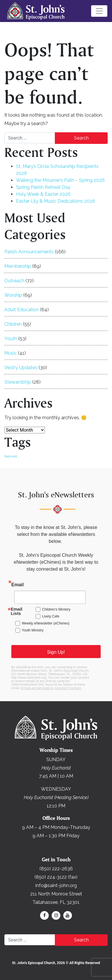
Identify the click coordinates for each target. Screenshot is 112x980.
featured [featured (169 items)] (11, 456)
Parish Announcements (29, 252)
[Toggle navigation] (99, 11)
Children (13, 324)
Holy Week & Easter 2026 (43, 194)
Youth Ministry (33, 630)
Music (11, 353)
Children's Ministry (56, 609)
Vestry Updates (21, 368)
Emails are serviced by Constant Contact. (51, 688)
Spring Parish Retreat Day (43, 187)
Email (18, 585)
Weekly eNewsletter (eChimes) (46, 623)
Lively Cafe (51, 616)
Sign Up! (56, 652)
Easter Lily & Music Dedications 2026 (56, 201)
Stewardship (18, 382)
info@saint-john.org (56, 885)
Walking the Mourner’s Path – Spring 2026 (60, 180)
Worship (13, 295)
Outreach (14, 281)
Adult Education (22, 310)
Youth (11, 339)
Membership (18, 266)
